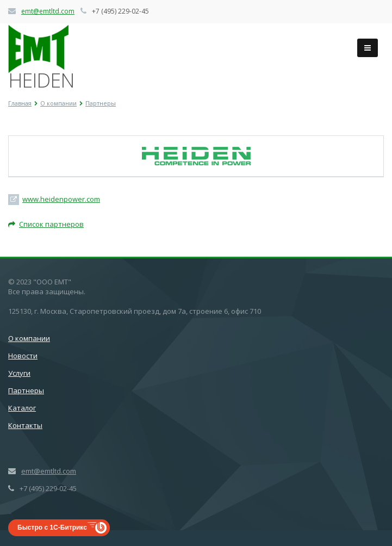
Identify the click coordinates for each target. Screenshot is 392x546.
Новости (23, 356)
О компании (29, 338)
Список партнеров (46, 224)
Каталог (22, 408)
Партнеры (26, 390)
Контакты (25, 425)
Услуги (19, 373)
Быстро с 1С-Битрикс (52, 528)
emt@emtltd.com (48, 11)
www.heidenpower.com (61, 199)
